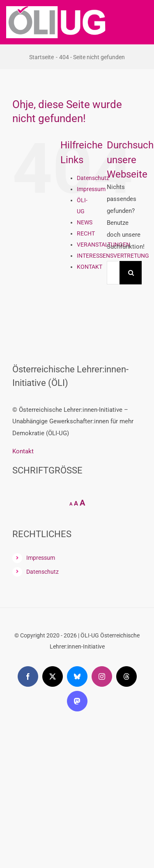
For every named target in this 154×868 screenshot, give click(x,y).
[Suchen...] (113, 273)
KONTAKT (90, 267)
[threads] (126, 676)
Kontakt (23, 451)
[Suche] (131, 273)
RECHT (86, 233)
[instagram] (102, 676)
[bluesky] (77, 676)
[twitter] (53, 676)
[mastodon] (77, 701)
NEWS (85, 222)
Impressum (91, 189)
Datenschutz (93, 178)
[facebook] (28, 676)
